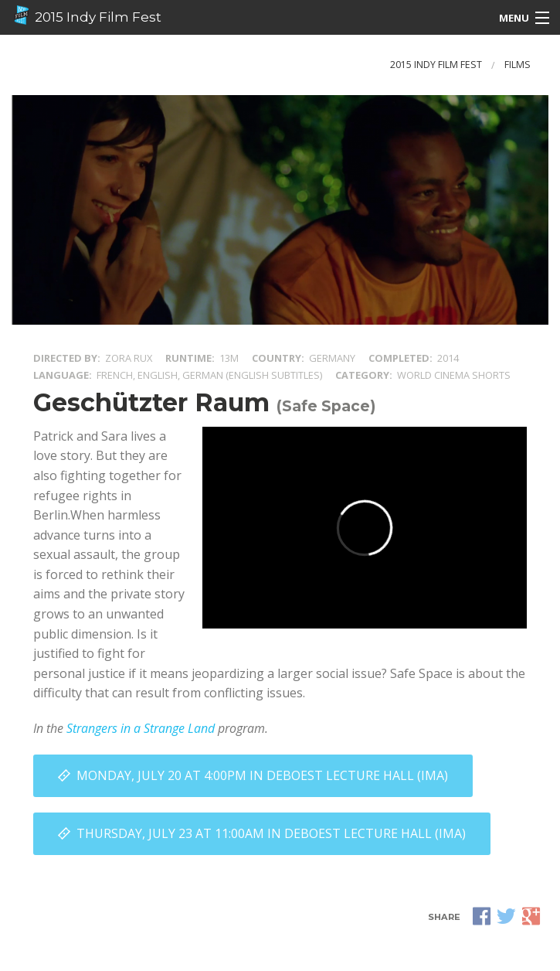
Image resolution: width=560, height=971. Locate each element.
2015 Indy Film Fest (87, 15)
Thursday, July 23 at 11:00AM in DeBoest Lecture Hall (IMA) (271, 833)
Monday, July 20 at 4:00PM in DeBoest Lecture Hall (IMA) (262, 775)
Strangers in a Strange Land (141, 728)
